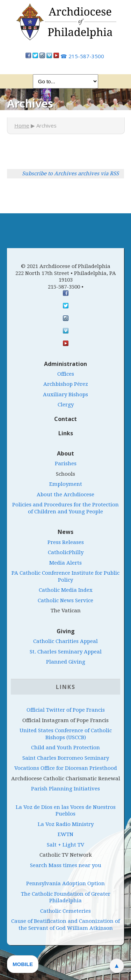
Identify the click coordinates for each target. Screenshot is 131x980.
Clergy (66, 405)
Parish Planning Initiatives (65, 789)
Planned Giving (66, 662)
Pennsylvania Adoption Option (65, 883)
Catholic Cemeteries (65, 911)
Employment (66, 484)
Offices (66, 374)
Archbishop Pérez (66, 384)
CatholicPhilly (66, 552)
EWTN (65, 834)
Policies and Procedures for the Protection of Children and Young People (65, 508)
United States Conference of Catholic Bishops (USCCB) (66, 734)
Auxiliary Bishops (65, 395)
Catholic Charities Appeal (65, 641)
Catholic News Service (65, 600)
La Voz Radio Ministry (66, 824)
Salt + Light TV (65, 845)
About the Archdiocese (65, 495)
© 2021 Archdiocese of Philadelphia (66, 266)
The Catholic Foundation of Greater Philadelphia (66, 897)
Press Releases (66, 542)
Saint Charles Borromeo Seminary (66, 758)
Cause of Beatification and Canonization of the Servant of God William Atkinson (65, 925)
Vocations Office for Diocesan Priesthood (66, 768)
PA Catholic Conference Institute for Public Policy (65, 576)
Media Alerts (65, 563)
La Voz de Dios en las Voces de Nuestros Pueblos (66, 811)
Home (22, 125)
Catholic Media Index (66, 590)
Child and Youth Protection (65, 748)
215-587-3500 (82, 56)
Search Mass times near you (66, 865)
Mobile (23, 964)
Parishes (66, 464)
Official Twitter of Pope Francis (66, 710)
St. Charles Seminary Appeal (66, 652)
